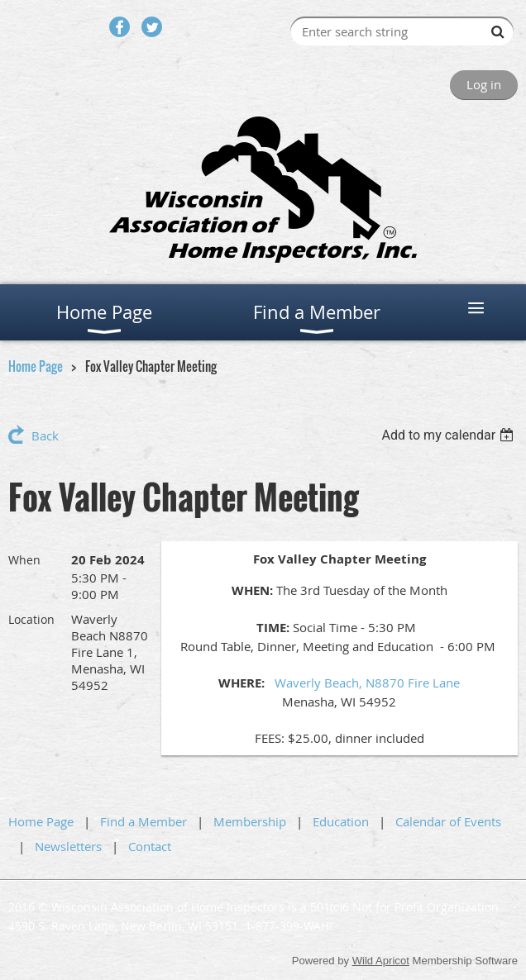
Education (341, 821)
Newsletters (68, 846)
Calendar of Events (448, 821)
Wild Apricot (381, 961)
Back (45, 435)
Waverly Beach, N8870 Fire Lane (367, 683)
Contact (150, 846)
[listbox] (449, 435)
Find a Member (143, 821)
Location (31, 619)
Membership (250, 821)
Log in (484, 84)
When (24, 560)
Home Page (36, 366)
